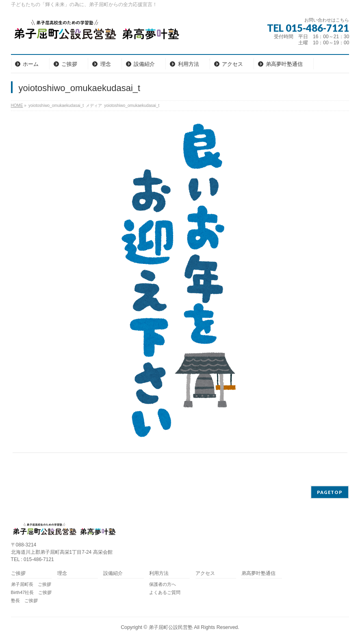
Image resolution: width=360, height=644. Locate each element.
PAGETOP (330, 492)
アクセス (205, 573)
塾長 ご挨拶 (24, 600)
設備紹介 (113, 573)
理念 (62, 573)
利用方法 (159, 573)
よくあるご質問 (165, 592)
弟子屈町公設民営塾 (171, 627)
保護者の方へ (163, 584)
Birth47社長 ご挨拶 (31, 592)
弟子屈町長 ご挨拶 (31, 584)
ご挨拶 (18, 573)
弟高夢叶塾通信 (258, 573)
